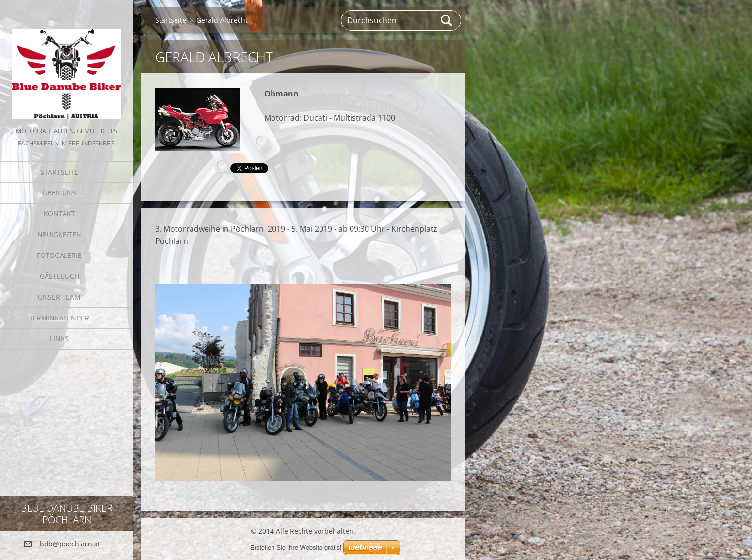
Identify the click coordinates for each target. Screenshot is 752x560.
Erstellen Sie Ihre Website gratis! (296, 548)
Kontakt (59, 214)
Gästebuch (59, 276)
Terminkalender (59, 318)
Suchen (447, 20)
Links (59, 339)
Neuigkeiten (59, 234)
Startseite (59, 172)
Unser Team (59, 297)
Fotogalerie (59, 255)
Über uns (59, 193)
